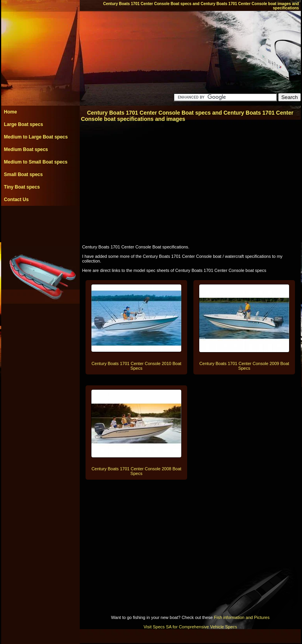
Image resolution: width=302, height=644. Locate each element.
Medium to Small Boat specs (36, 162)
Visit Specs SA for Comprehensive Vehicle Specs (190, 627)
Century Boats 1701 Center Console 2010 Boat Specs (136, 366)
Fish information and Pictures (241, 617)
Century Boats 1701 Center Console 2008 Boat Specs (136, 471)
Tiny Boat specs (22, 187)
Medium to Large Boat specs (36, 137)
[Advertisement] (40, 223)
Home (10, 112)
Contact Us (16, 200)
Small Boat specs (23, 174)
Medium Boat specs (26, 149)
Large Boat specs (23, 124)
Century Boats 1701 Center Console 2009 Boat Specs (244, 366)
